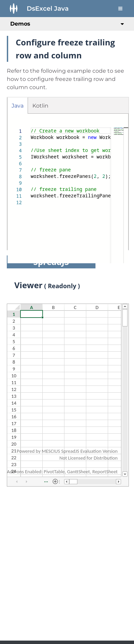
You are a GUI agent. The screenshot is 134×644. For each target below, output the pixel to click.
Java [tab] (18, 106)
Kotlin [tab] (40, 106)
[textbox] (31, 128)
